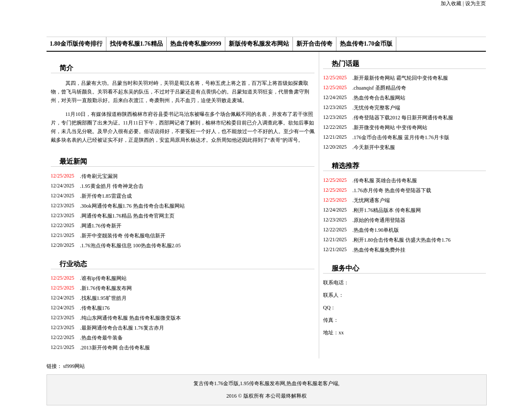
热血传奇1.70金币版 (366, 44)
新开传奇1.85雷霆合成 (107, 196)
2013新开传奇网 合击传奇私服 (116, 348)
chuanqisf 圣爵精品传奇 (380, 88)
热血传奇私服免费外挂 (380, 250)
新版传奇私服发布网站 (259, 44)
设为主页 (476, 3)
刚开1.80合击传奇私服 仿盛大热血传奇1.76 (402, 240)
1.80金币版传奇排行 (76, 44)
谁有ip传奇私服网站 (104, 278)
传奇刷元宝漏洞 (100, 176)
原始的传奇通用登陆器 (380, 220)
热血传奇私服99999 (196, 44)
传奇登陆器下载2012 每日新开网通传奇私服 (403, 118)
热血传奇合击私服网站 (380, 98)
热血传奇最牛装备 (102, 338)
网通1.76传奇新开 (101, 226)
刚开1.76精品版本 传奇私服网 (387, 210)
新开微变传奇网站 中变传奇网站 (390, 128)
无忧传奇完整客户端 (377, 108)
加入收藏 (451, 3)
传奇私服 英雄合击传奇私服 (385, 181)
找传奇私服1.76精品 (136, 44)
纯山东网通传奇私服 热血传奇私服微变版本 (131, 318)
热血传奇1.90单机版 (376, 230)
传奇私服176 (96, 308)
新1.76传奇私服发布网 (107, 288)
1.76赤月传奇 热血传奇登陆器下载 (392, 190)
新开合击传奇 (314, 44)
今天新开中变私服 (374, 147)
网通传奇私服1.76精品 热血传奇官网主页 (128, 216)
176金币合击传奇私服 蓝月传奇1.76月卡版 (401, 137)
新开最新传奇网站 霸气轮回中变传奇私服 (401, 78)
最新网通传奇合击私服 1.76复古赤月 (123, 328)
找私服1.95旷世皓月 (104, 298)
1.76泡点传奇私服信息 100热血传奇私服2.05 (131, 246)
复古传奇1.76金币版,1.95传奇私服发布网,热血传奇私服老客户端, (266, 383)
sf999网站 (74, 366)
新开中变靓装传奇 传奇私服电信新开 (123, 236)
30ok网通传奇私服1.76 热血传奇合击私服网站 (133, 206)
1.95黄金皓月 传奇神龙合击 (112, 186)
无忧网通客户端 (372, 200)
